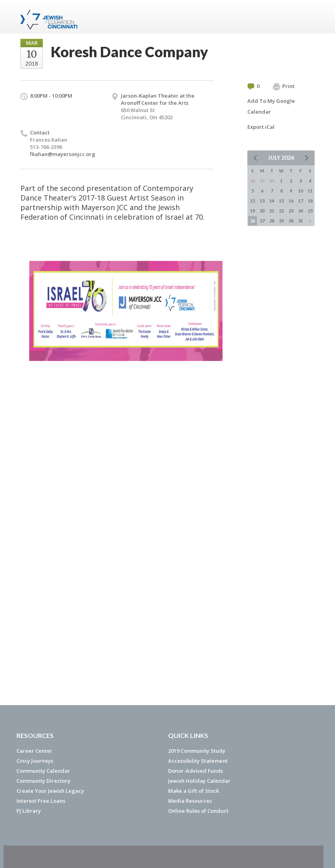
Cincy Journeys (35, 761)
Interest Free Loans (41, 801)
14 (272, 201)
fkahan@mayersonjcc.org (63, 154)
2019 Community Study (197, 751)
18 (310, 201)
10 (301, 191)
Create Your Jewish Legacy (50, 791)
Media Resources (190, 801)
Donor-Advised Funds (196, 771)
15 (281, 201)
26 (253, 221)
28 (272, 221)
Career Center (34, 751)
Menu (305, 17)
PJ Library (29, 811)
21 (272, 211)
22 (281, 211)
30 (291, 221)
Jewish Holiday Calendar (199, 781)
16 (291, 201)
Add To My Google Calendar (271, 106)
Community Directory (43, 781)
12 (253, 201)
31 (301, 221)
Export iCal (261, 127)
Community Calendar (43, 771)
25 (310, 211)
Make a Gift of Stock (194, 791)
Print (284, 86)
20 (262, 211)
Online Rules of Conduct (198, 811)
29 (281, 221)
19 (253, 211)
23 (291, 211)
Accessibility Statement (198, 761)
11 (310, 191)
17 (301, 201)
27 (262, 221)
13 (262, 201)
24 (301, 211)
